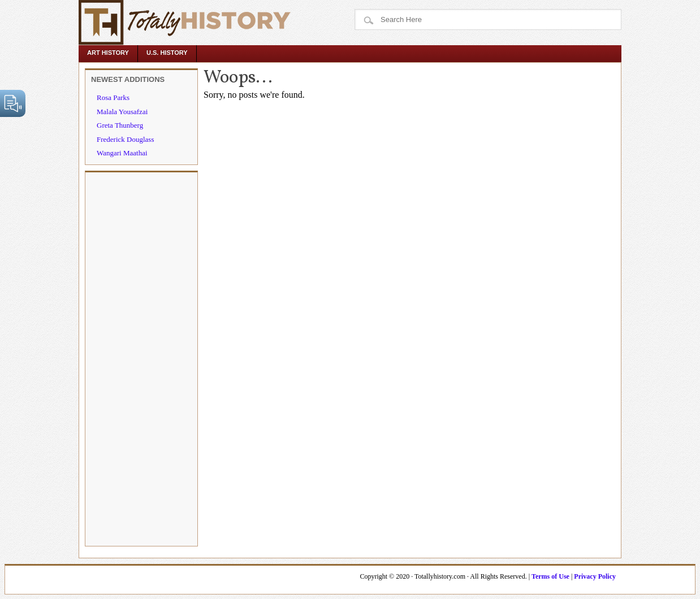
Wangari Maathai (122, 153)
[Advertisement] (141, 358)
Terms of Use (550, 576)
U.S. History (167, 53)
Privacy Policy (595, 576)
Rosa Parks (113, 97)
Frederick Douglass (125, 139)
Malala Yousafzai (122, 112)
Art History (108, 53)
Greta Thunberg (120, 125)
